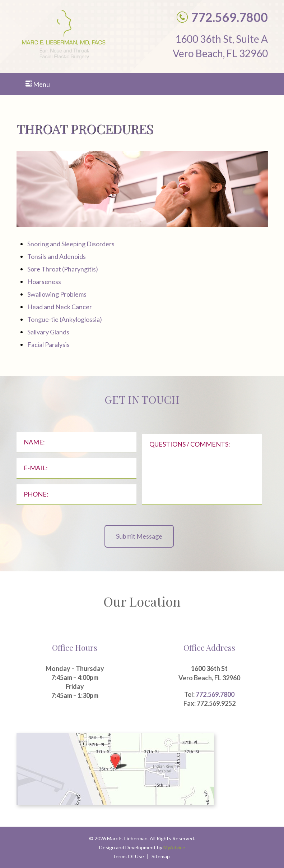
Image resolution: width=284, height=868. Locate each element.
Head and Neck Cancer (60, 307)
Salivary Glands (48, 332)
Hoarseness (44, 282)
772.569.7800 (215, 694)
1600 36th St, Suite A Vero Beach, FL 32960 (220, 46)
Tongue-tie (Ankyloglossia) (65, 319)
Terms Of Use (128, 856)
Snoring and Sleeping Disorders (71, 244)
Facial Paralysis (48, 344)
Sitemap (161, 856)
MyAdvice (174, 847)
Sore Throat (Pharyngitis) (63, 269)
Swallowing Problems (57, 294)
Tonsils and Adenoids (57, 256)
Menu (38, 84)
